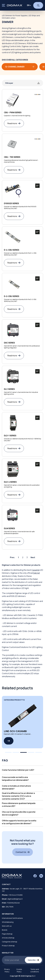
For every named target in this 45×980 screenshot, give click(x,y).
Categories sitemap (9, 942)
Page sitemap (7, 934)
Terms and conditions (35, 970)
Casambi (35, 570)
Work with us (7, 926)
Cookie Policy (19, 970)
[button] (22, 770)
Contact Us (23, 852)
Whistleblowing (8, 922)
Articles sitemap (8, 938)
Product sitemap (8, 946)
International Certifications (12, 918)
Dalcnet (36, 573)
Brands (5, 930)
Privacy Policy (7, 970)
